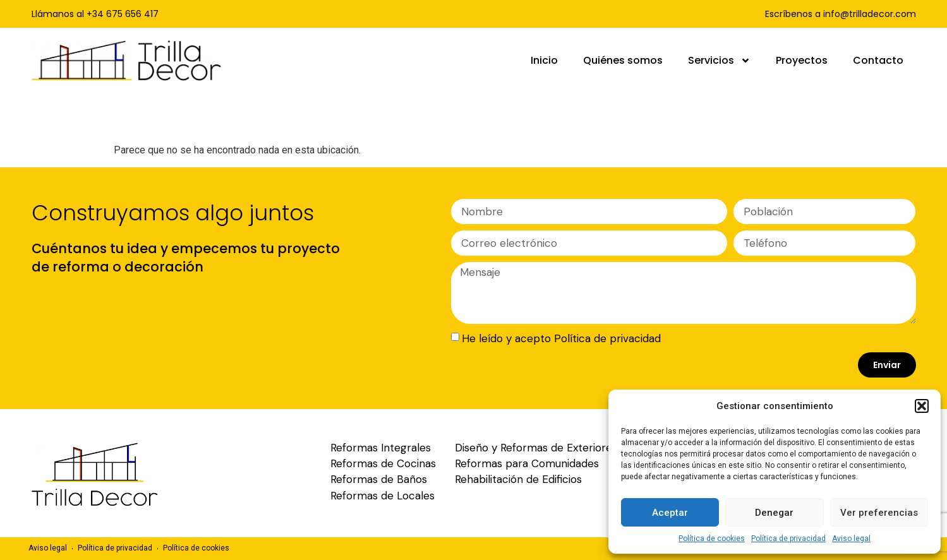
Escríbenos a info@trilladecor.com (841, 14)
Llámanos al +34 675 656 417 (95, 14)
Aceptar (670, 513)
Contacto (878, 60)
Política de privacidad (788, 539)
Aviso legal (851, 539)
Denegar (774, 513)
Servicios (719, 61)
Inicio (544, 60)
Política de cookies (712, 539)
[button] (922, 406)
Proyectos (802, 60)
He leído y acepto (561, 338)
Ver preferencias (879, 513)
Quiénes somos (623, 60)
